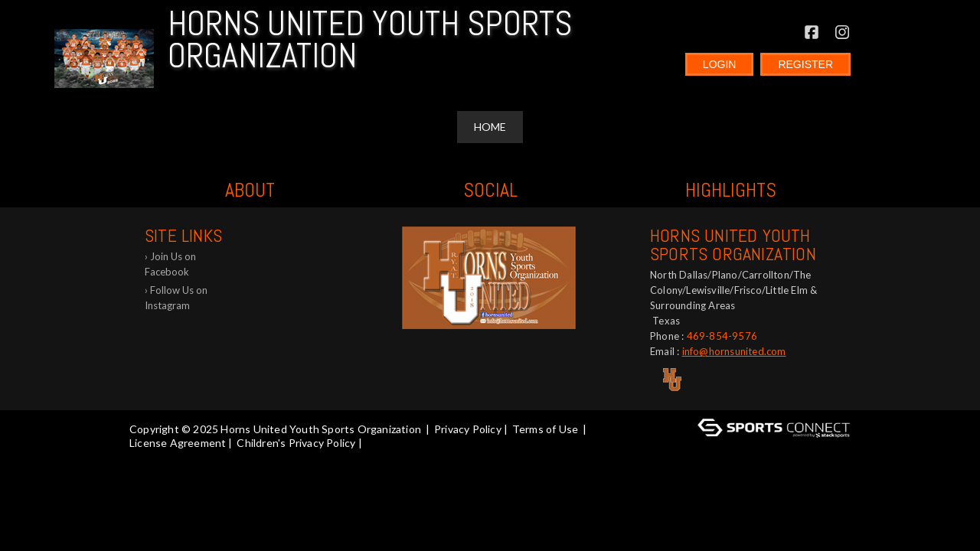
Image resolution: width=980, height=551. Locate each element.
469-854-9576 (722, 336)
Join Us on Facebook (170, 264)
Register (805, 64)
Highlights (731, 190)
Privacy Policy (468, 429)
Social (490, 190)
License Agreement (178, 443)
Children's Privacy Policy (296, 443)
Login (720, 64)
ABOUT (250, 190)
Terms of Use (545, 429)
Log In (149, 456)
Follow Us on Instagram (176, 298)
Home (490, 127)
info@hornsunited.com (734, 351)
